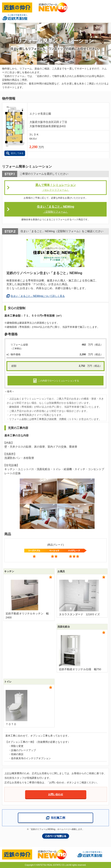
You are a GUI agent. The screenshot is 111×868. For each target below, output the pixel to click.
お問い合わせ (56, 794)
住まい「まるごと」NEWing (55, 209)
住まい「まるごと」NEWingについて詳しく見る (38, 296)
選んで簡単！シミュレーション (55, 188)
